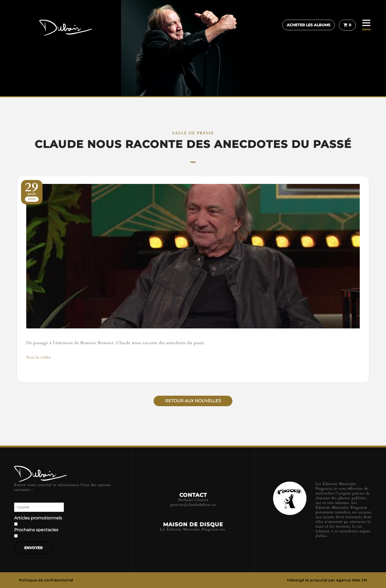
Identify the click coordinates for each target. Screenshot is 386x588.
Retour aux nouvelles (193, 401)
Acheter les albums (309, 25)
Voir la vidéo (39, 357)
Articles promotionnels (38, 518)
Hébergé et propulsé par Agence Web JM (327, 580)
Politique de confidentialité (46, 580)
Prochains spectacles (36, 530)
